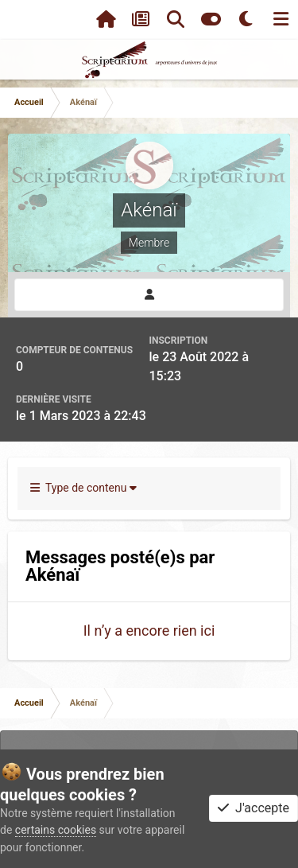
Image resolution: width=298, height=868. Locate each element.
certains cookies (56, 830)
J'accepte (253, 808)
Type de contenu (83, 488)
